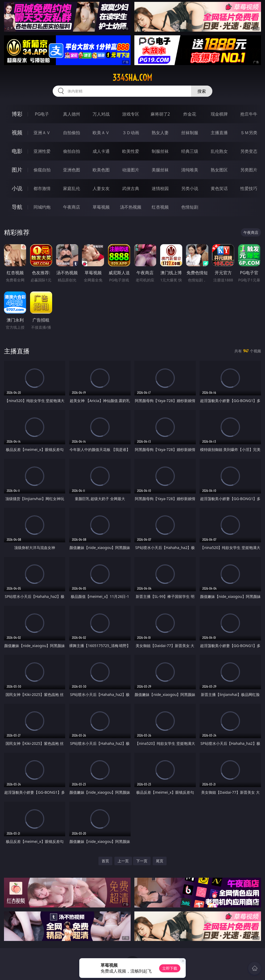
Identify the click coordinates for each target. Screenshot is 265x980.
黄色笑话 (219, 188)
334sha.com (132, 78)
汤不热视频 (131, 207)
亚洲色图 (72, 170)
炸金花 (190, 114)
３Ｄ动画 (131, 133)
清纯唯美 (190, 170)
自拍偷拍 (72, 133)
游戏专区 (131, 114)
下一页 (142, 861)
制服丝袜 (160, 151)
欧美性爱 (131, 151)
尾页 (160, 861)
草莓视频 (101, 207)
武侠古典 (131, 188)
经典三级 (190, 151)
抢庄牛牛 (249, 114)
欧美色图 (101, 170)
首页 (105, 861)
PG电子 (42, 114)
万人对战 (101, 114)
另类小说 (190, 188)
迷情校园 (160, 188)
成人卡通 (101, 151)
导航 (17, 207)
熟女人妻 (160, 133)
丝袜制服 (190, 133)
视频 (17, 132)
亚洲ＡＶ (42, 133)
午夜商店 (72, 207)
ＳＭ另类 (249, 133)
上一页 (123, 861)
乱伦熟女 (219, 151)
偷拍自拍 (72, 151)
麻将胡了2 (160, 114)
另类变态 (249, 151)
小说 (17, 188)
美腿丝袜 (160, 170)
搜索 (202, 91)
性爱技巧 (249, 188)
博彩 (17, 114)
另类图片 (249, 170)
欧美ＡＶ (101, 133)
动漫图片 (131, 170)
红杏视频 (160, 207)
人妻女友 (101, 188)
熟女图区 (219, 170)
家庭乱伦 (72, 188)
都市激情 (42, 188)
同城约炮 (42, 207)
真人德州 (72, 114)
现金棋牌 (219, 114)
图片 (17, 170)
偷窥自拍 (42, 170)
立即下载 (170, 968)
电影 (17, 151)
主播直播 (219, 133)
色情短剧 (190, 207)
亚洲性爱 (42, 151)
